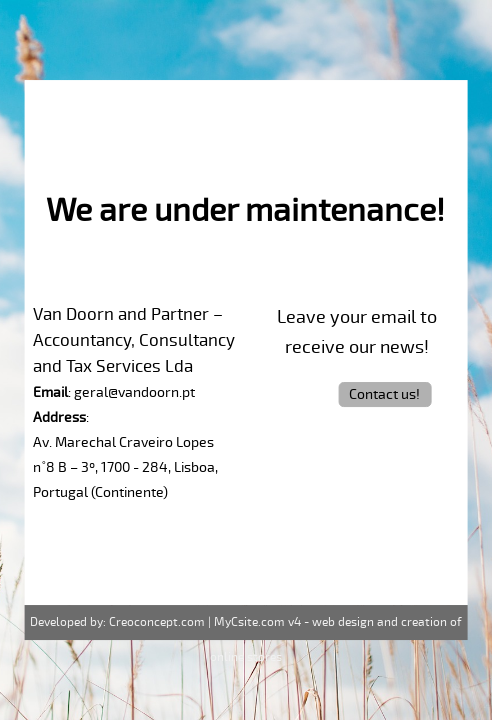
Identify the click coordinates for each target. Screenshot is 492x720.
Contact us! (384, 394)
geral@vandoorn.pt (134, 392)
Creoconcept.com (157, 622)
